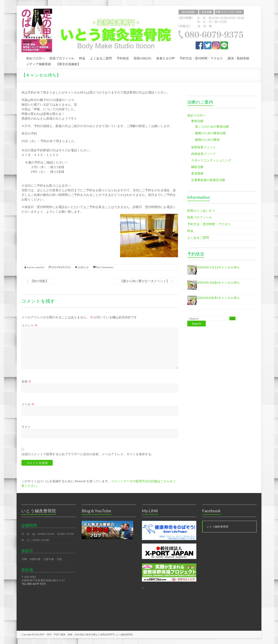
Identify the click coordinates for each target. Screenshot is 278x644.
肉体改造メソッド (203, 154)
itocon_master (36, 267)
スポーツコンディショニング (211, 160)
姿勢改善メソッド (203, 147)
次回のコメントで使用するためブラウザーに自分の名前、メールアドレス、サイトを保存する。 (88, 454)
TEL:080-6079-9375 (34, 584)
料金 (82, 58)
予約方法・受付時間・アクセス (201, 58)
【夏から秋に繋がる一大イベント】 (146, 281)
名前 (26, 381)
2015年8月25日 (61, 267)
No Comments (105, 267)
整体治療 (197, 121)
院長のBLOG (143, 58)
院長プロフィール (62, 58)
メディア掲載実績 (39, 63)
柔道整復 (197, 173)
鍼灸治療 (197, 167)
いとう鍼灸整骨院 (217, 526)
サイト (26, 427)
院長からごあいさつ (201, 210)
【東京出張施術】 (68, 63)
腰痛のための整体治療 (210, 133)
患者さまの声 (165, 58)
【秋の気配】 (38, 281)
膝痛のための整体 (207, 140)
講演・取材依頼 (238, 58)
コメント (29, 325)
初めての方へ (36, 58)
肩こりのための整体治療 (212, 126)
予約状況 (123, 58)
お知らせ (83, 267)
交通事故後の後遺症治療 (208, 180)
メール (28, 404)
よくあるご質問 (101, 58)
